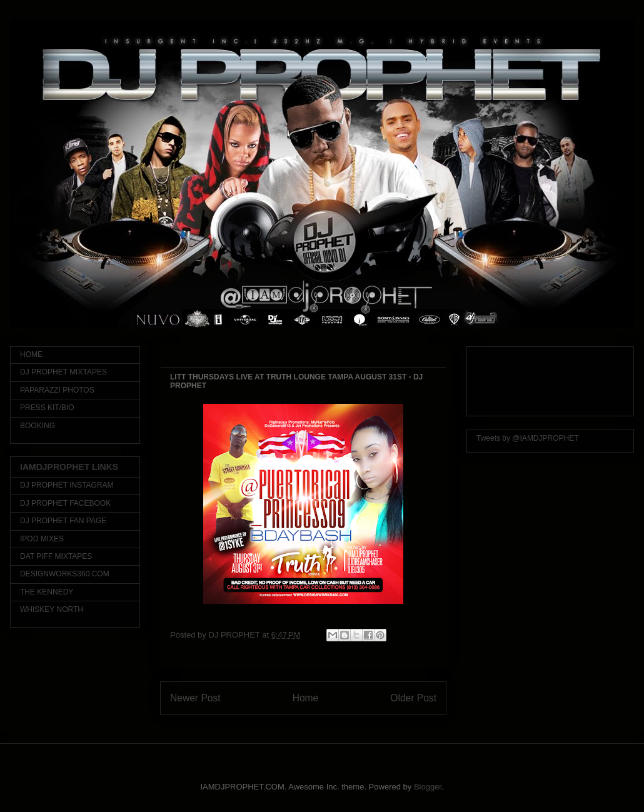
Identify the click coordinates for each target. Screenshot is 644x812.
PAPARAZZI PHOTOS (57, 390)
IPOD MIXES (42, 539)
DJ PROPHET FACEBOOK (65, 503)
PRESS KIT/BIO (47, 408)
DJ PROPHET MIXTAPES (63, 372)
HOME (31, 354)
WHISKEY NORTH (52, 609)
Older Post (413, 698)
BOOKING (38, 426)
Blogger (428, 787)
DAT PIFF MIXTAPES (56, 556)
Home (306, 698)
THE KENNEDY (47, 592)
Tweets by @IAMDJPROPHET (528, 438)
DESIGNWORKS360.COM (65, 574)
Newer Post (195, 698)
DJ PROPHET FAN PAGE (63, 521)
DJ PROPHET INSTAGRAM (67, 485)
